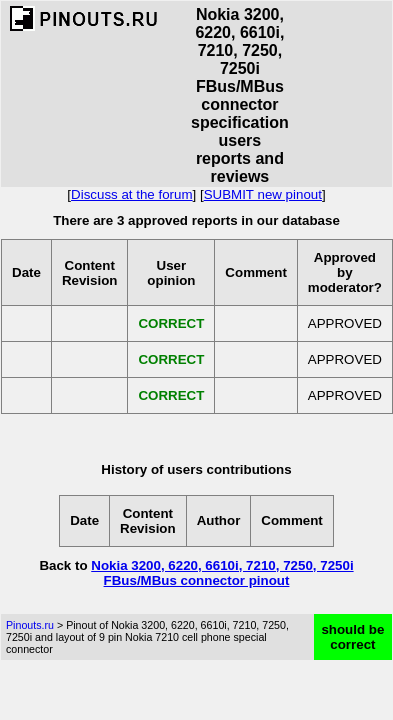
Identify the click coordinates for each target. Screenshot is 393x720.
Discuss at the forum (131, 194)
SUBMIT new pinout (263, 194)
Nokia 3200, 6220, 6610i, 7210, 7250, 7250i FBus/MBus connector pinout (222, 573)
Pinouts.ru (30, 625)
